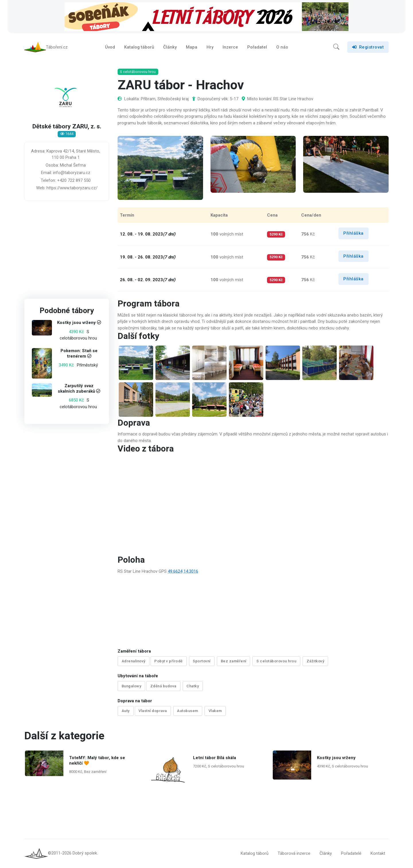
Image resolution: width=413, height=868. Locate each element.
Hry (210, 47)
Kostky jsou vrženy (76, 323)
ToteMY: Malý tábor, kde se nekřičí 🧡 (97, 760)
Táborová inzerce (294, 853)
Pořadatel (257, 47)
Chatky (193, 686)
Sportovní (202, 661)
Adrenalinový (134, 661)
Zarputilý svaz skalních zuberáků (76, 388)
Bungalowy (132, 686)
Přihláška (353, 233)
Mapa (192, 47)
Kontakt (378, 853)
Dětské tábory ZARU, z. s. (67, 127)
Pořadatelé (351, 853)
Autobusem (188, 711)
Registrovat (368, 47)
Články (170, 47)
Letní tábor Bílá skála (215, 758)
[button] (336, 47)
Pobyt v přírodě (168, 661)
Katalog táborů (139, 47)
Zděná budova (163, 686)
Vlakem (215, 711)
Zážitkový (315, 661)
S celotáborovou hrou (276, 661)
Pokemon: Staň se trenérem (79, 353)
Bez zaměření (234, 661)
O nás (282, 47)
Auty (126, 711)
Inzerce (230, 47)
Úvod (110, 47)
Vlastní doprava (153, 711)
